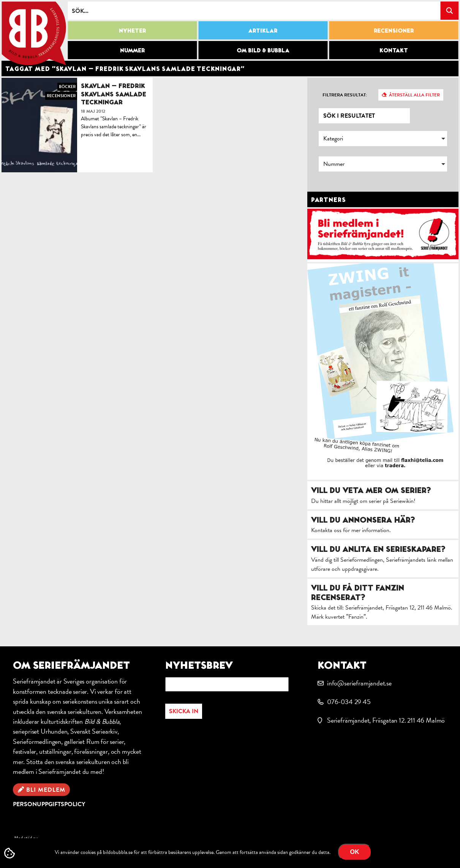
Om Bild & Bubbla (263, 50)
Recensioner (394, 30)
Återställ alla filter (414, 95)
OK (355, 852)
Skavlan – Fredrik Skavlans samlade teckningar (114, 94)
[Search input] (254, 11)
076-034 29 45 (349, 702)
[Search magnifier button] (449, 11)
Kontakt (394, 50)
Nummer (132, 50)
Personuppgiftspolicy (49, 804)
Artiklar (263, 30)
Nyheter (132, 30)
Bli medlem (46, 790)
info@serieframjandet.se (359, 683)
